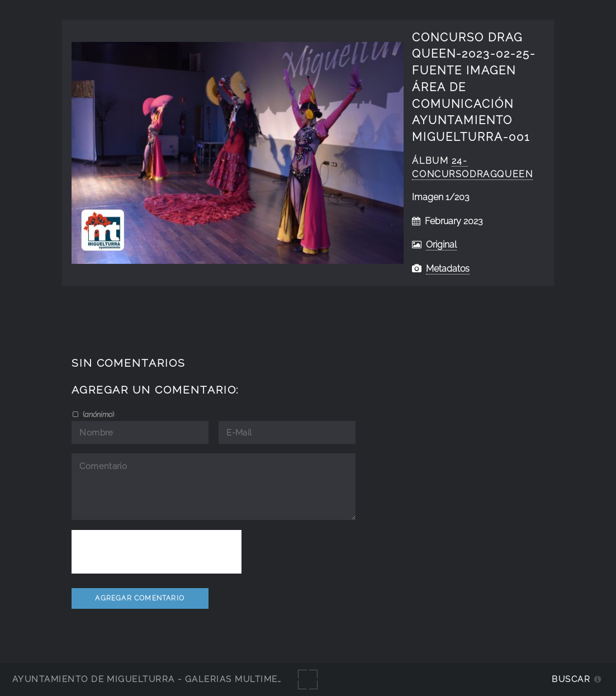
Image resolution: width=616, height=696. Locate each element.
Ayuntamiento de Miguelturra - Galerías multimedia (153, 679)
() (98, 414)
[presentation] (157, 552)
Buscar (571, 679)
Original (441, 245)
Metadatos (448, 269)
